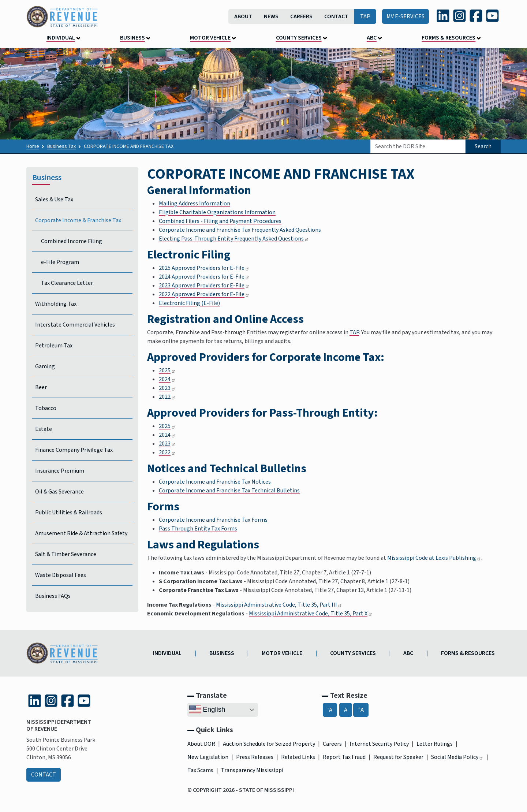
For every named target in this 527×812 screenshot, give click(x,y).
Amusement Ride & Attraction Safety (81, 533)
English (207, 710)
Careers (301, 16)
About (243, 16)
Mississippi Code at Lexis (434, 558)
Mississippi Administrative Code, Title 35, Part (279, 605)
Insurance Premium (60, 471)
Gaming (45, 366)
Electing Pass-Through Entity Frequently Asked (234, 239)
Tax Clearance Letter (67, 283)
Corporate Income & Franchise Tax (78, 220)
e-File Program (60, 262)
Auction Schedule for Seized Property (269, 744)
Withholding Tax (56, 304)
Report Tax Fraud (344, 757)
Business (132, 38)
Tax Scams (200, 770)
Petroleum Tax (54, 346)
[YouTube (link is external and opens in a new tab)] (492, 16)
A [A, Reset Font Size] (346, 710)
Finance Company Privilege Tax (74, 450)
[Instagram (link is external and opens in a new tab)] (459, 16)
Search (483, 146)
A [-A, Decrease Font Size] (330, 709)
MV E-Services (405, 16)
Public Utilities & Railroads (69, 513)
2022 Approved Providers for (204, 294)
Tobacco (46, 408)
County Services (299, 38)
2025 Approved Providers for (204, 268)
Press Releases (255, 757)
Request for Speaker (398, 757)
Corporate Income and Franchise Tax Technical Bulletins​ (229, 491)
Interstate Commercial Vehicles (75, 325)
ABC (372, 38)
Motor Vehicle (210, 38)
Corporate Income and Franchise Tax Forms (213, 520)
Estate (44, 429)
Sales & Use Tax (54, 200)
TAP (365, 16)
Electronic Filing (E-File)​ (189, 303)
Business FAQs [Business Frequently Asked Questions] (53, 596)
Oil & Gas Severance (59, 492)
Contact (336, 16)
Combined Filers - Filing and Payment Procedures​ (220, 221)
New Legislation (208, 757)
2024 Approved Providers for (204, 277)
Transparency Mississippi (252, 770)
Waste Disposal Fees (61, 575)
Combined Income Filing (72, 241)
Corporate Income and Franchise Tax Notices (215, 482)
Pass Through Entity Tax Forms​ (198, 529)
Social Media (457, 757)
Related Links (298, 757)
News (271, 16)
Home (33, 146)
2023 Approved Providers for (204, 286)
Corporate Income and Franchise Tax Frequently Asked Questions (240, 230)
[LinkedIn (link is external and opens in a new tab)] (443, 16)
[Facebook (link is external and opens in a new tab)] (476, 16)
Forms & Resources (448, 38)
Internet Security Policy (379, 744)
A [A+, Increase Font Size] (361, 709)
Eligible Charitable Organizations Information (217, 212)
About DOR (201, 744)
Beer (41, 387)
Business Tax (61, 146)
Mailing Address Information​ (195, 204)
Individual (61, 38)
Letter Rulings (435, 744)
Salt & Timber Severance (66, 554)
